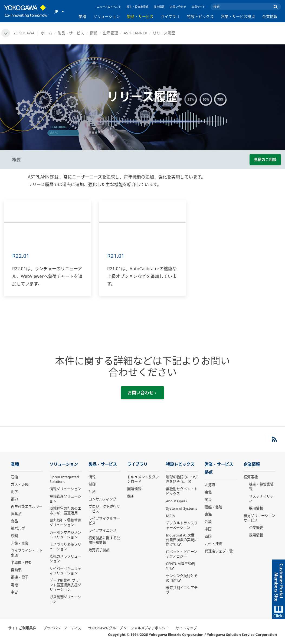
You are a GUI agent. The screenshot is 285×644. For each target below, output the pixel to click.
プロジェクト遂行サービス (104, 509)
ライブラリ (170, 16)
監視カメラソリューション (65, 559)
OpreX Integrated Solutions (64, 479)
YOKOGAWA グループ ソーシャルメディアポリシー (128, 628)
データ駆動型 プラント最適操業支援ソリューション (65, 585)
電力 (14, 499)
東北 (208, 492)
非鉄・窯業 (20, 543)
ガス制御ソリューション (65, 599)
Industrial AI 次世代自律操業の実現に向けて (182, 540)
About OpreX (177, 501)
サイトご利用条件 (22, 628)
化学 (14, 492)
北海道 (210, 485)
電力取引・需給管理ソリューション (65, 523)
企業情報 (270, 16)
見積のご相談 (265, 159)
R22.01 (21, 256)
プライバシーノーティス (62, 628)
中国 (208, 529)
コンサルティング (102, 499)
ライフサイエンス (103, 530)
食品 (14, 521)
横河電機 (251, 477)
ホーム (47, 33)
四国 (208, 536)
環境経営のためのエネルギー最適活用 (65, 511)
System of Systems (181, 508)
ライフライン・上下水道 (27, 553)
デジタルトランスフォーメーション (182, 525)
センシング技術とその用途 (182, 578)
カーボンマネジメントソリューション (65, 535)
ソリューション (107, 16)
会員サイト (198, 7)
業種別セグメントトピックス (182, 491)
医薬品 (16, 514)
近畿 (208, 522)
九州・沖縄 (213, 544)
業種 (82, 16)
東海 (208, 514)
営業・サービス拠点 (238, 16)
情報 (94, 33)
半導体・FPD (21, 562)
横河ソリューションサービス (259, 518)
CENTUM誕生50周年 (181, 566)
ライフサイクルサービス (104, 521)
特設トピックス (200, 16)
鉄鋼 (14, 536)
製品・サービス (140, 16)
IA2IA (170, 516)
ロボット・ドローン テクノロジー (182, 554)
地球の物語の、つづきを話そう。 (182, 479)
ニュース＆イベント (109, 7)
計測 (92, 492)
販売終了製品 (99, 550)
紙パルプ (18, 528)
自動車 (16, 570)
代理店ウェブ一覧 (219, 551)
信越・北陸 (213, 507)
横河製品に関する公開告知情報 (104, 540)
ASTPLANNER (135, 33)
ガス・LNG (20, 484)
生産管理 (110, 33)
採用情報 (159, 7)
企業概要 (256, 528)
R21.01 (116, 256)
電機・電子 (20, 577)
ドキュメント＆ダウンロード (143, 479)
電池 (14, 585)
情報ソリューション (65, 489)
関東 (208, 499)
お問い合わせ (178, 7)
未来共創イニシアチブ (182, 590)
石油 (14, 477)
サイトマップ (186, 628)
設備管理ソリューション (65, 499)
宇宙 (14, 592)
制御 (92, 484)
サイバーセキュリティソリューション (65, 571)
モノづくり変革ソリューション (65, 547)
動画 (131, 496)
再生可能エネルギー (27, 506)
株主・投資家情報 (137, 7)
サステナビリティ (261, 499)
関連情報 (134, 489)
